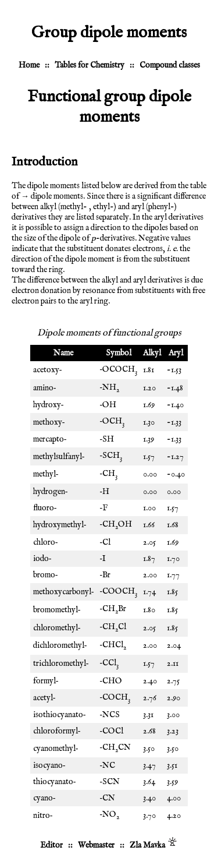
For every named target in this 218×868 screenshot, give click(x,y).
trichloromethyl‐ (61, 664)
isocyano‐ (49, 765)
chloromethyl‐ (57, 628)
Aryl (176, 353)
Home (29, 65)
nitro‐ (43, 816)
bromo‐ (46, 575)
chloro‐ (46, 542)
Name (63, 353)
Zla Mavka (147, 845)
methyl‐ (46, 474)
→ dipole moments (52, 196)
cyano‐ (44, 798)
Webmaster (96, 845)
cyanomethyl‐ (56, 749)
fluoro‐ (45, 508)
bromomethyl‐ (57, 610)
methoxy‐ (49, 422)
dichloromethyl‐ (60, 645)
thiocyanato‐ (55, 782)
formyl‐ (46, 681)
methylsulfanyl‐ (59, 457)
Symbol (119, 353)
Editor (51, 845)
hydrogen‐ (51, 492)
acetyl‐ (44, 698)
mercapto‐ (50, 439)
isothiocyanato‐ (60, 715)
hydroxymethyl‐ (60, 525)
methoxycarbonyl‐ (64, 592)
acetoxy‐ (48, 370)
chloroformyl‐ (57, 731)
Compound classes (170, 65)
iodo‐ (42, 559)
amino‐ (45, 388)
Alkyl (152, 353)
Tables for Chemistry (90, 65)
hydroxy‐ (49, 405)
